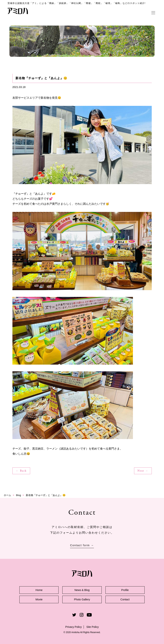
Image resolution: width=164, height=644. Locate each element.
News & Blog (82, 590)
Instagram (82, 615)
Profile (125, 590)
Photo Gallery (82, 599)
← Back (21, 471)
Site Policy (93, 627)
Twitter (74, 615)
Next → (143, 471)
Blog (18, 495)
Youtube (89, 615)
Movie (39, 599)
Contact (125, 599)
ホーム (7, 495)
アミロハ (18, 11)
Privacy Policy (74, 627)
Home (39, 590)
